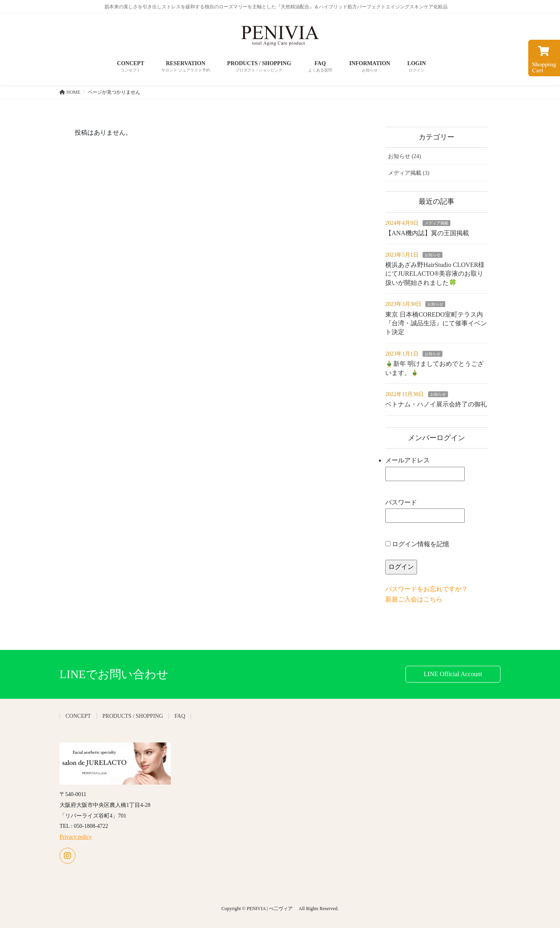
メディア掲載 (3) (409, 173)
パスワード (425, 511)
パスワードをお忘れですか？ (427, 589)
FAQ (180, 716)
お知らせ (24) (405, 156)
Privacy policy (76, 837)
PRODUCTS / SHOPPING (133, 716)
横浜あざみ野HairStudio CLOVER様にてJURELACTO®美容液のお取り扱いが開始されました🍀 (435, 274)
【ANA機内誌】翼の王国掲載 (427, 233)
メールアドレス (425, 469)
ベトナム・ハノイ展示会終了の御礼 (436, 404)
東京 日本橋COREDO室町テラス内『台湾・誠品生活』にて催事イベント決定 (436, 323)
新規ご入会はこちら (414, 599)
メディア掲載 (436, 223)
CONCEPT (78, 716)
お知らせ (433, 255)
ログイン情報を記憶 (417, 544)
